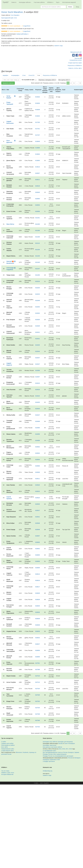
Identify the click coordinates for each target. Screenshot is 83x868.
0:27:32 (37, 701)
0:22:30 (37, 288)
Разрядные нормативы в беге (51, 760)
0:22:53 (37, 307)
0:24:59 (37, 434)
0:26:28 (37, 593)
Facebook (25, 752)
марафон (5, 75)
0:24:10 (37, 383)
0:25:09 (37, 472)
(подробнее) (27, 26)
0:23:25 (37, 320)
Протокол (78, 58)
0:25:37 (37, 510)
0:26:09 (37, 561)
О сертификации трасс (50, 751)
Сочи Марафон (15, 15)
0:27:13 (37, 682)
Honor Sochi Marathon (12, 12)
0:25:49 (37, 530)
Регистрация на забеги (8, 745)
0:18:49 (37, 141)
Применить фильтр (8, 83)
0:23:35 (37, 345)
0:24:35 (37, 402)
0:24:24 (37, 396)
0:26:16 (37, 580)
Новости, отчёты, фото (75, 68)
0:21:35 (37, 250)
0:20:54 (37, 205)
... (77, 83)
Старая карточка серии (75, 63)
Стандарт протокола (49, 761)
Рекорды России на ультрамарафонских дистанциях (58, 756)
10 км (24, 75)
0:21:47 (37, 269)
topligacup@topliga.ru (22, 34)
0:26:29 (37, 600)
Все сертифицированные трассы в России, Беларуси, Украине (61, 752)
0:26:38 (37, 619)
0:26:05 (37, 555)
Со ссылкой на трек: (28, 80)
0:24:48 (37, 421)
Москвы (61, 743)
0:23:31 (37, 332)
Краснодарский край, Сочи (9, 18)
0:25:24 (37, 498)
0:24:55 (37, 428)
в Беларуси (77, 758)
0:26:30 (37, 606)
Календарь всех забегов (50, 742)
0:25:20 (37, 485)
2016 (70, 749)
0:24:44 (37, 409)
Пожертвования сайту (8, 749)
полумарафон (15, 75)
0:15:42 (37, 97)
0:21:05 (37, 224)
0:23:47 (37, 358)
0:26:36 (37, 612)
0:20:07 (37, 173)
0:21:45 (37, 262)
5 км (39, 75)
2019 (60, 749)
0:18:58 (37, 148)
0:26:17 (37, 587)
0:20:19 (37, 186)
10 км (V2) (31, 75)
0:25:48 (37, 523)
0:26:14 (37, 574)
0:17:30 (37, 122)
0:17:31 (37, 129)
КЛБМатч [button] (50, 2)
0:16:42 (37, 116)
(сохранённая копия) (76, 60)
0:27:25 (37, 695)
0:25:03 (37, 453)
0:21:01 (37, 218)
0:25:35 (37, 504)
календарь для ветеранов (65, 742)
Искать (70, 7)
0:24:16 (37, 390)
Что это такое (5, 771)
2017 (67, 749)
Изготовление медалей (69, 2)
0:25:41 (37, 517)
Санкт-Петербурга (70, 743)
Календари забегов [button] (25, 2)
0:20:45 (37, 192)
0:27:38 (37, 714)
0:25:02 (37, 447)
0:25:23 (37, 491)
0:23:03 (37, 313)
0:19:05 (37, 160)
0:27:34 (37, 708)
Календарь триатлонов (50, 745)
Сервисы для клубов (7, 743)
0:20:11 (37, 180)
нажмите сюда (58, 46)
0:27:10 (37, 676)
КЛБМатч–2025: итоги (8, 773)
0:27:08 (37, 670)
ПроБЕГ (6, 2)
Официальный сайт (76, 52)
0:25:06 (37, 466)
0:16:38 (37, 110)
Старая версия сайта (7, 751)
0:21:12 (37, 243)
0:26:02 (37, 549)
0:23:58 (37, 370)
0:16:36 (37, 103)
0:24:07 (37, 377)
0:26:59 (37, 650)
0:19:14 (37, 167)
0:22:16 (37, 281)
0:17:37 (37, 135)
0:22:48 (37, 300)
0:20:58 (37, 211)
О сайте (4, 742)
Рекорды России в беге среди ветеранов (55, 754)
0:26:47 (37, 644)
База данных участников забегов (52, 747)
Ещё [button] (58, 2)
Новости (14, 2)
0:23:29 (37, 326)
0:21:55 (37, 275)
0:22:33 (37, 294)
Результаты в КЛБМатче (75, 66)
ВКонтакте (19, 752)
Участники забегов (39, 2)
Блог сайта (5, 747)
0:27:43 (37, 727)
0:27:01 (37, 663)
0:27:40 (37, 720)
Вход (77, 7)
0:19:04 (37, 154)
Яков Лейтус (10, 224)
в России (70, 758)
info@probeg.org (48, 771)
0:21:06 (37, 230)
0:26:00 (37, 542)
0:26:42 (37, 638)
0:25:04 (37, 460)
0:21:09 (37, 237)
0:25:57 (37, 536)
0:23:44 (37, 351)
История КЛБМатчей (7, 774)
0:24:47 (37, 415)
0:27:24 (37, 689)
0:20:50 (37, 199)
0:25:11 (37, 479)
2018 (63, 749)
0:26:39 (37, 631)
